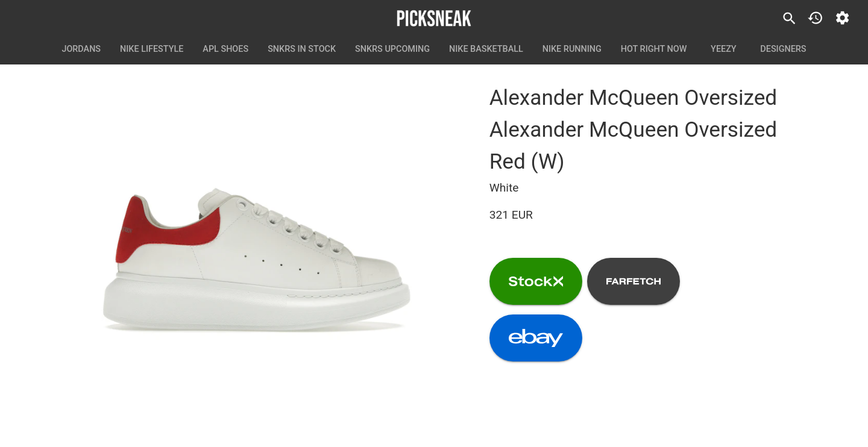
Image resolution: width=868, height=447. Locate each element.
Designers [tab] (783, 49)
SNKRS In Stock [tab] (302, 49)
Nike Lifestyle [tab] (152, 49)
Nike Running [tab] (572, 49)
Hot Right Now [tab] (654, 49)
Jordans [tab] (81, 49)
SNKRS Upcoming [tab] (392, 49)
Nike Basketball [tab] (486, 49)
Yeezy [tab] (723, 49)
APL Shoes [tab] (225, 49)
